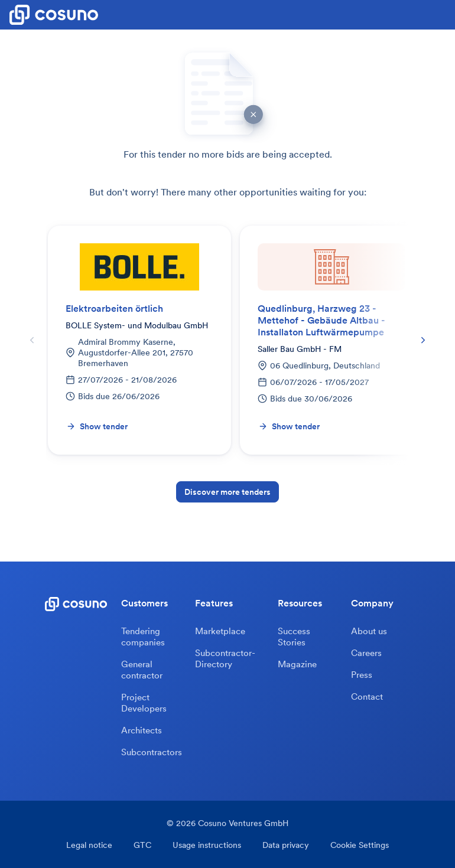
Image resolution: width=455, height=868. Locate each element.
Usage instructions (207, 845)
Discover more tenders (227, 492)
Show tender (97, 426)
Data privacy (286, 845)
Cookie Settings (360, 845)
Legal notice (89, 845)
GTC (142, 845)
